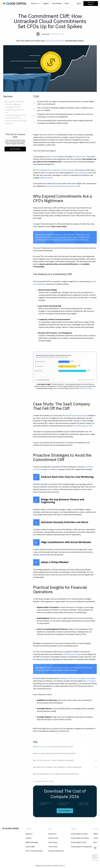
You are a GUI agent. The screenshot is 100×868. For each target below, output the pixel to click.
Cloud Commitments (55, 41)
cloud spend (91, 681)
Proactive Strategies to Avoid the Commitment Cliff (15, 117)
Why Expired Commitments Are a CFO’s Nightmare (15, 103)
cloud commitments (81, 173)
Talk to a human (91, 3)
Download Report (65, 811)
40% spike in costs (79, 157)
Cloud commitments (45, 747)
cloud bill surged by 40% (83, 426)
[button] (35, 3)
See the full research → (87, 388)
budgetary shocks (46, 178)
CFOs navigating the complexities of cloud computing (55, 170)
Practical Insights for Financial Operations (16, 122)
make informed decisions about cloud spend (64, 186)
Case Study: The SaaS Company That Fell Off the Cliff (15, 110)
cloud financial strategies (72, 654)
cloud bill (54, 157)
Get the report (15, 149)
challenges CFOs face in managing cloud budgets (78, 678)
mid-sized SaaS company (77, 416)
